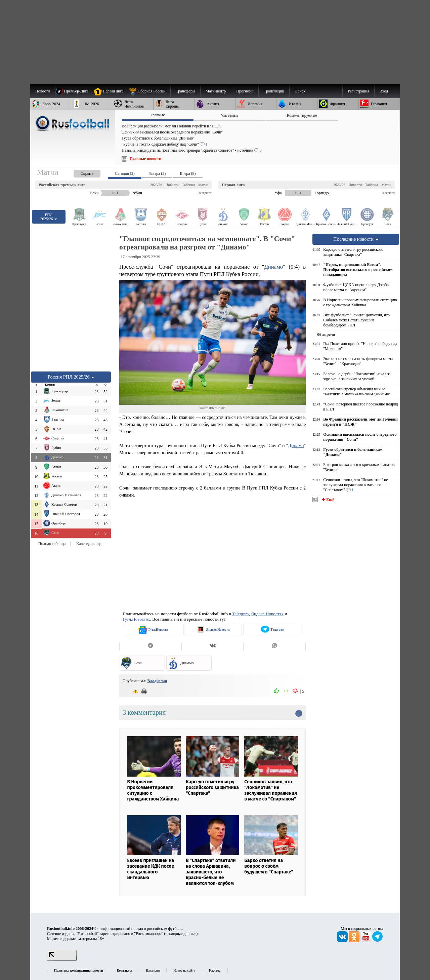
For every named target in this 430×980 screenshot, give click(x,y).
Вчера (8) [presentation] (188, 173)
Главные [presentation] (158, 115)
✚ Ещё (327, 500)
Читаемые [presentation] (230, 115)
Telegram (241, 614)
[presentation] (80, 172)
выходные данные (181, 934)
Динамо (273, 267)
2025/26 (156, 185)
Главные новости (146, 159)
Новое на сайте (184, 970)
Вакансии (153, 970)
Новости (172, 185)
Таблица (188, 185)
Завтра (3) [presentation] (157, 173)
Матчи (203, 185)
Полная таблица (52, 544)
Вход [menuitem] (384, 91)
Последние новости (356, 239)
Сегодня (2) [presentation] (125, 173)
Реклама (215, 970)
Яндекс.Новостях (267, 614)
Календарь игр (89, 544)
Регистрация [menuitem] (358, 91)
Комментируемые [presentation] (302, 115)
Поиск (300, 91)
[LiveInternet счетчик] (62, 959)
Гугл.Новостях (136, 619)
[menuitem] (150, 91)
